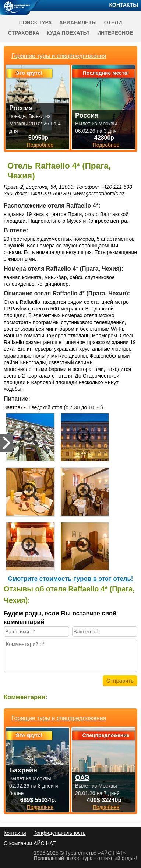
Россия (21, 108)
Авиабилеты (78, 22)
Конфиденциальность (59, 833)
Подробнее (40, 807)
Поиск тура (36, 22)
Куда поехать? (68, 33)
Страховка (24, 33)
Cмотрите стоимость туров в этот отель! (71, 579)
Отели (113, 22)
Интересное (115, 33)
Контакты (124, 5)
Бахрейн (23, 770)
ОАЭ (82, 778)
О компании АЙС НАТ (30, 843)
